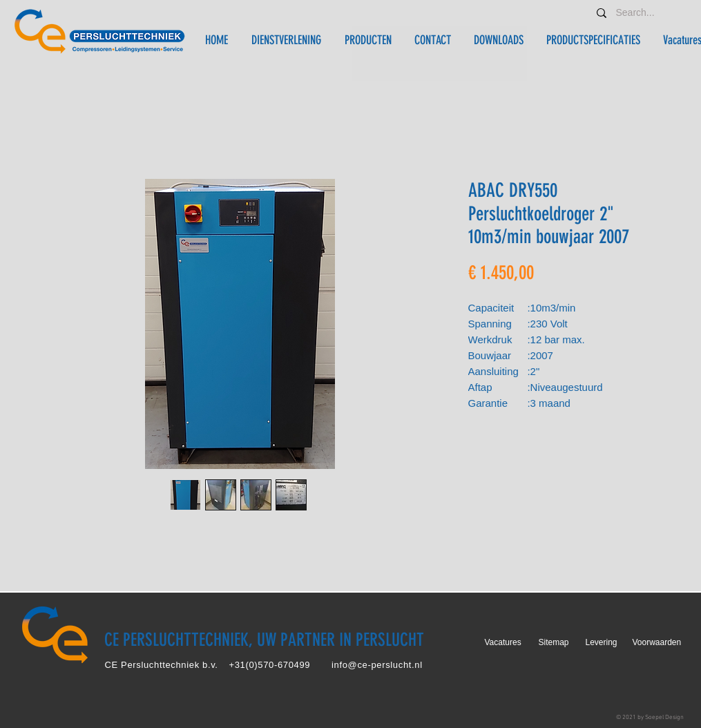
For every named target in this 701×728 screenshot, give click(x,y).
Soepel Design (664, 717)
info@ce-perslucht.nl (377, 665)
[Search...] (638, 13)
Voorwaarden (657, 642)
